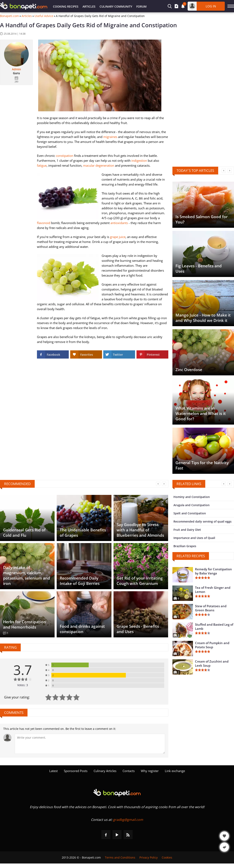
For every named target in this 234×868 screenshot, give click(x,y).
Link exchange (175, 771)
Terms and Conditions (120, 857)
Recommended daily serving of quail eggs (202, 521)
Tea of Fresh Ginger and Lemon (213, 590)
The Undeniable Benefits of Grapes (83, 533)
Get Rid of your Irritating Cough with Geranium (140, 581)
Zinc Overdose (189, 370)
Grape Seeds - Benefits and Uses (138, 629)
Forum (141, 6)
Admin (16, 69)
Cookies (167, 857)
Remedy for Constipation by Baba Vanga (213, 571)
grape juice (118, 237)
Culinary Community (116, 6)
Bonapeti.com (9, 16)
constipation (65, 156)
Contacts (129, 771)
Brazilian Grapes (185, 546)
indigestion (139, 161)
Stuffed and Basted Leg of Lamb (214, 627)
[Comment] (90, 744)
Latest (53, 771)
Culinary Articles (105, 771)
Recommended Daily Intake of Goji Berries (80, 581)
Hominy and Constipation (192, 497)
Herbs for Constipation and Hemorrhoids (25, 624)
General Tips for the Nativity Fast (202, 465)
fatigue (42, 165)
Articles (89, 6)
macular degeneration (99, 165)
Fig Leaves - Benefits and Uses (199, 269)
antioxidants (119, 223)
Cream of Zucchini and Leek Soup (212, 663)
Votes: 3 (23, 685)
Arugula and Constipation (192, 505)
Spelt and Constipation (190, 513)
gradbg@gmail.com (128, 820)
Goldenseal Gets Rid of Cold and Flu (24, 533)
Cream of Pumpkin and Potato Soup (212, 645)
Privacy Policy (149, 857)
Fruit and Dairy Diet (187, 530)
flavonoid (44, 223)
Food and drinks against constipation (82, 629)
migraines (110, 137)
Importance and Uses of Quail (194, 538)
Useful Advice (44, 16)
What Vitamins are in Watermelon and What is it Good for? (201, 413)
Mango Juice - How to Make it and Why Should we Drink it (203, 318)
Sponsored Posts (76, 771)
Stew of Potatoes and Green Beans (211, 608)
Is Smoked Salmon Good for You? (202, 219)
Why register (150, 771)
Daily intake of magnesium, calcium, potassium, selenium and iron (27, 575)
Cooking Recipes (66, 6)
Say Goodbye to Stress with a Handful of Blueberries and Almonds (140, 530)
